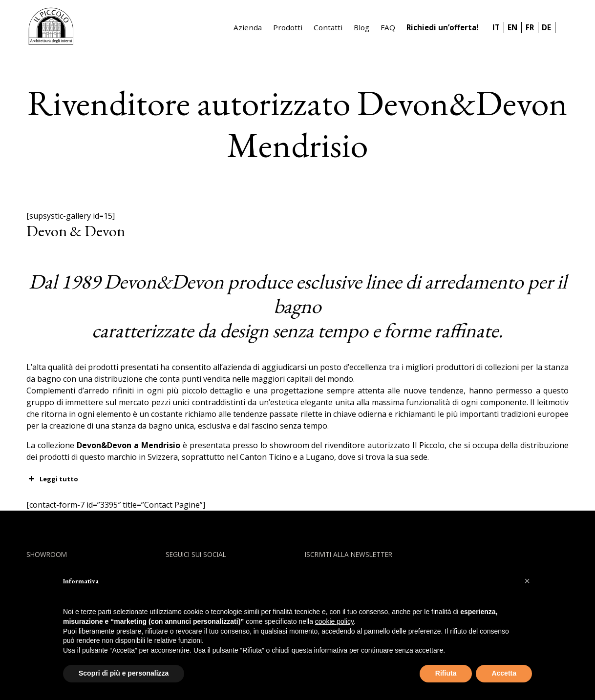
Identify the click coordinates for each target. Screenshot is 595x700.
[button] (527, 581)
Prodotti (288, 27)
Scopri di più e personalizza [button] (124, 673)
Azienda (248, 27)
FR (530, 27)
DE (546, 27)
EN (512, 27)
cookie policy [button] (334, 621)
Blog (361, 27)
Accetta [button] (504, 673)
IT (496, 27)
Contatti (328, 27)
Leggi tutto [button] (52, 479)
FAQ (388, 27)
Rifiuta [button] (446, 673)
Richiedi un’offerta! (442, 27)
